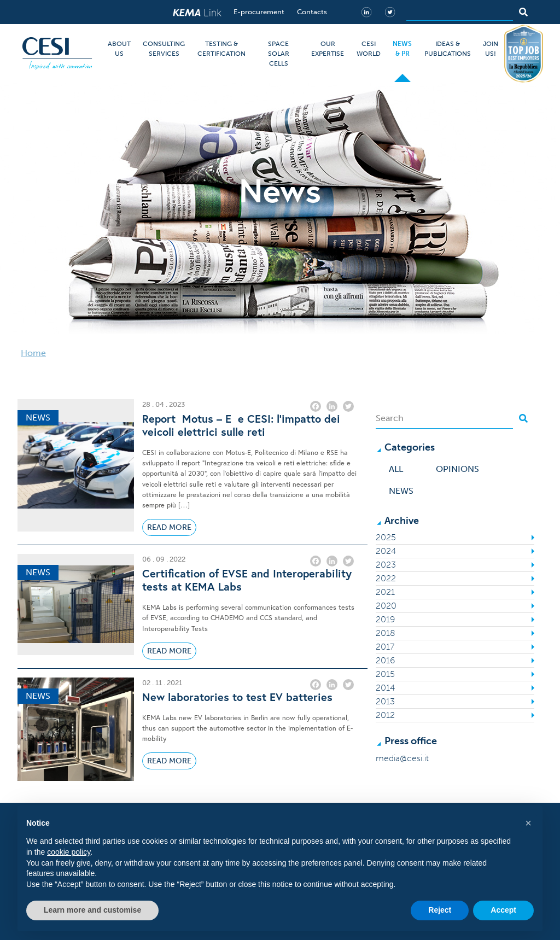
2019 (385, 619)
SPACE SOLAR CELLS (279, 54)
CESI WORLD (369, 49)
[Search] (460, 12)
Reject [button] (440, 910)
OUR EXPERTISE (328, 49)
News (401, 491)
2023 (386, 565)
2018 (386, 633)
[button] (528, 823)
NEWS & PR (402, 49)
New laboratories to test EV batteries (237, 697)
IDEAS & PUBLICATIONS (448, 49)
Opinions (457, 469)
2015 (385, 674)
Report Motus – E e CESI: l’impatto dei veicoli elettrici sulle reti (241, 425)
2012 (385, 715)
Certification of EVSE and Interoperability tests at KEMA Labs (247, 580)
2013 (385, 701)
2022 (386, 578)
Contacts (312, 12)
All (396, 469)
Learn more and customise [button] (92, 910)
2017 (385, 647)
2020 (386, 606)
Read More (169, 527)
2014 (385, 688)
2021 (385, 592)
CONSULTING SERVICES (164, 49)
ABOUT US (119, 49)
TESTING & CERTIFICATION (221, 49)
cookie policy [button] (69, 852)
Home (33, 353)
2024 (386, 551)
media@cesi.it (402, 758)
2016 (385, 660)
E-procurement (259, 12)
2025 (386, 537)
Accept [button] (503, 910)
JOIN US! (491, 49)
